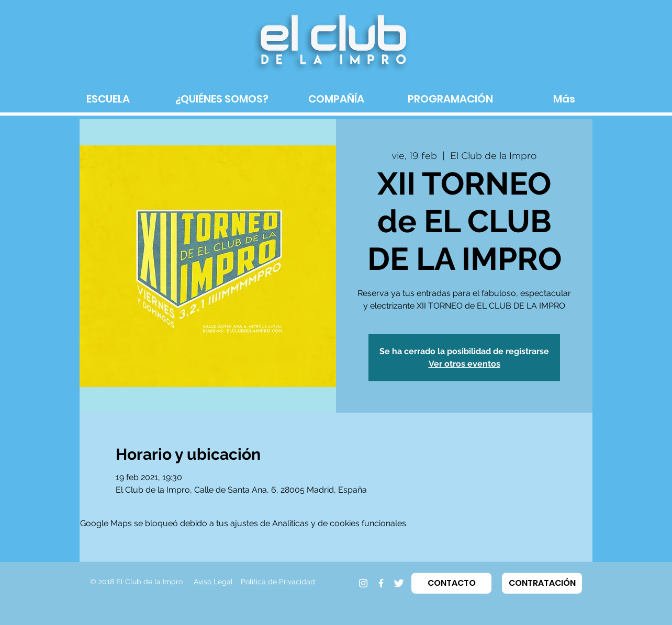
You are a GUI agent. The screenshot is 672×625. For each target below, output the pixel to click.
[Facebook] (381, 583)
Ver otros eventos (464, 364)
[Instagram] (363, 583)
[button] (451, 583)
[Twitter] (399, 583)
